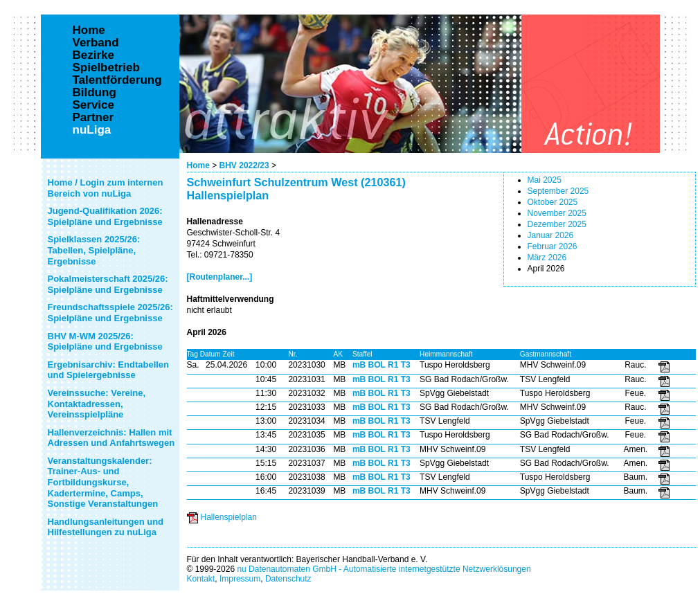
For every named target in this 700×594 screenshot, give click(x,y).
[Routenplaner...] (220, 277)
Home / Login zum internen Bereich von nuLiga (106, 188)
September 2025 (558, 191)
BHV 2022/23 (244, 165)
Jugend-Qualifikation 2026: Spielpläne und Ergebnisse (105, 216)
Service (94, 105)
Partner (93, 118)
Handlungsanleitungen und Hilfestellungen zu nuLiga (106, 527)
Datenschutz (288, 579)
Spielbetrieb (106, 68)
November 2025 (557, 213)
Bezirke (93, 55)
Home (198, 165)
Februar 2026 (553, 246)
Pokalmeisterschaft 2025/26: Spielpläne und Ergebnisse (108, 284)
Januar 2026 (551, 235)
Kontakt (201, 579)
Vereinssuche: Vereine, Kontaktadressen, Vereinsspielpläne (97, 404)
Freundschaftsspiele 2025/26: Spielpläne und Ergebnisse (110, 313)
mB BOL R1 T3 (382, 365)
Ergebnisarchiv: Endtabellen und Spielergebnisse (109, 370)
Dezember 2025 (557, 224)
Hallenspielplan (229, 517)
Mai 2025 (545, 180)
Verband (96, 43)
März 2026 (547, 258)
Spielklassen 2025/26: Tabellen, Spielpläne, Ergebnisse (94, 250)
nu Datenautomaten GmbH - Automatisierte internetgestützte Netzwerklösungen (384, 569)
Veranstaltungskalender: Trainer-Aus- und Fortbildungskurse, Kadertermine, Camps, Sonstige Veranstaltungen (103, 482)
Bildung (95, 93)
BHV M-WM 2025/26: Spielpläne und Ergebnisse (105, 342)
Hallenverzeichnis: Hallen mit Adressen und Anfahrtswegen (111, 438)
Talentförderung (117, 80)
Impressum (240, 579)
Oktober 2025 (553, 202)
